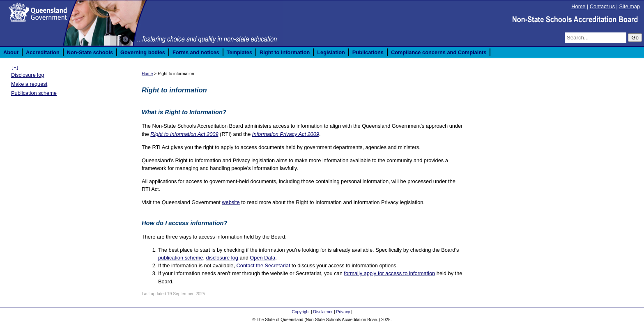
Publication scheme (34, 93)
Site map (629, 6)
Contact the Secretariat (263, 265)
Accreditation (43, 52)
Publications (368, 52)
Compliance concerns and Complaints (439, 52)
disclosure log (222, 258)
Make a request (29, 84)
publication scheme (181, 258)
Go (635, 38)
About (11, 52)
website (231, 202)
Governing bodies (143, 52)
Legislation (331, 52)
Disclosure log (28, 75)
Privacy (343, 312)
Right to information (285, 52)
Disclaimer (323, 312)
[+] (15, 68)
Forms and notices (196, 52)
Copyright (301, 312)
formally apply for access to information (389, 273)
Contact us (602, 6)
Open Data (262, 258)
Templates (239, 52)
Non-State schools (90, 52)
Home (578, 6)
